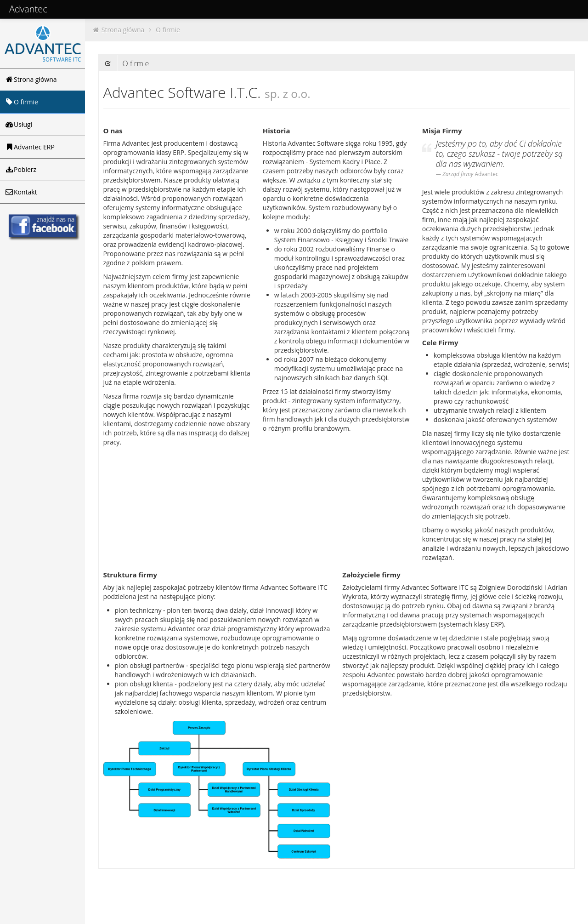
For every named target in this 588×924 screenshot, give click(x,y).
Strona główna (123, 30)
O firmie (168, 30)
